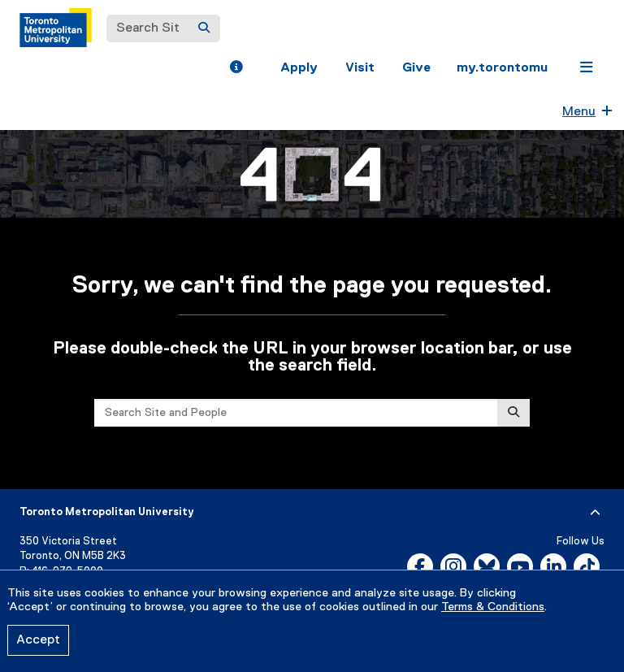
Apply (299, 68)
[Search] (204, 28)
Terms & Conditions (493, 607)
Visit (360, 68)
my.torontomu (502, 68)
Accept (38, 640)
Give (416, 68)
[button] (236, 69)
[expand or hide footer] (595, 513)
